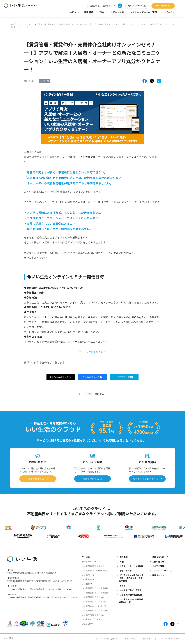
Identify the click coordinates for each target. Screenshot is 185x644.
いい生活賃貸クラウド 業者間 (94, 601)
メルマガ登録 (158, 566)
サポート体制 (117, 14)
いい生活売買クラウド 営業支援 (95, 610)
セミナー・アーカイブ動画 (144, 14)
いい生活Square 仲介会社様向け (95, 606)
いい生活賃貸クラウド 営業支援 (95, 592)
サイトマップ (130, 638)
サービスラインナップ (91, 561)
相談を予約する (91, 479)
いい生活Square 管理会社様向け (95, 570)
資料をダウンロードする (146, 479)
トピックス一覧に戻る (92, 394)
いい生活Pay (87, 584)
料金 (102, 14)
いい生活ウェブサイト (91, 619)
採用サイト (157, 575)
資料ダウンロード (137, 6)
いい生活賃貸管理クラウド (93, 566)
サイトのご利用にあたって (107, 638)
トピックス (169, 14)
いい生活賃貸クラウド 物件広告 (95, 588)
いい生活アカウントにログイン (100, 6)
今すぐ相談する (36, 479)
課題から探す (87, 623)
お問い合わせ (163, 6)
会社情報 (148, 638)
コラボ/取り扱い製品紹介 (131, 594)
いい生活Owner (88, 579)
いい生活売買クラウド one (93, 615)
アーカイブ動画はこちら (93, 352)
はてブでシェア (124, 377)
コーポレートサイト (161, 570)
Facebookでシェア (92, 377)
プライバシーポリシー (170, 638)
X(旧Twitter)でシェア (61, 377)
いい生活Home (88, 575)
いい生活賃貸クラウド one (93, 597)
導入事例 (89, 14)
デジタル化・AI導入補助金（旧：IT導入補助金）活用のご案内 (131, 578)
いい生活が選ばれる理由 (131, 590)
